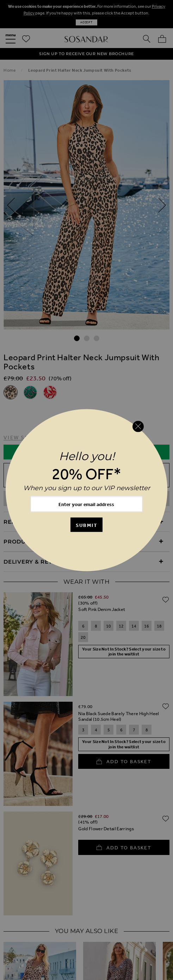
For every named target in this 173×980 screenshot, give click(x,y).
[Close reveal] (138, 426)
